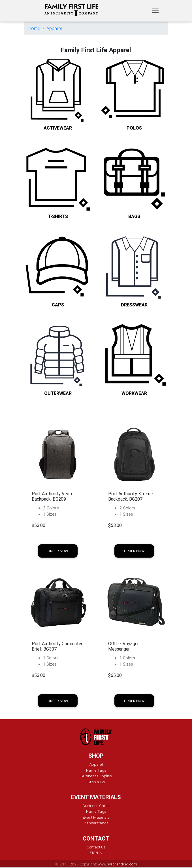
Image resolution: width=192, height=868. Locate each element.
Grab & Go (96, 782)
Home (34, 28)
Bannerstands (96, 823)
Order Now (58, 551)
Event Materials (96, 817)
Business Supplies (96, 776)
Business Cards (96, 806)
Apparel (54, 28)
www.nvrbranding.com (117, 864)
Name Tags (96, 770)
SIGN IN (96, 853)
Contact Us (96, 847)
